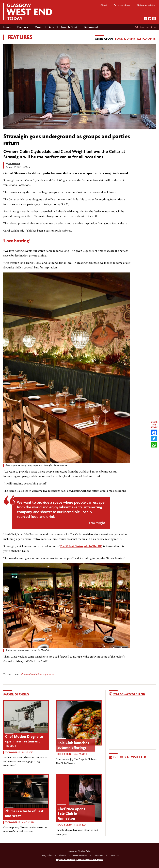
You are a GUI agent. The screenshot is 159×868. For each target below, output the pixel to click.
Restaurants (146, 39)
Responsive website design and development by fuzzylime (80, 859)
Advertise (122, 5)
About (104, 5)
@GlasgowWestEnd (129, 694)
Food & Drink (125, 39)
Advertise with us (80, 855)
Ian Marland (14, 164)
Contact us (114, 855)
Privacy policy (46, 855)
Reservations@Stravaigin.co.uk (38, 674)
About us (63, 855)
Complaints (99, 855)
